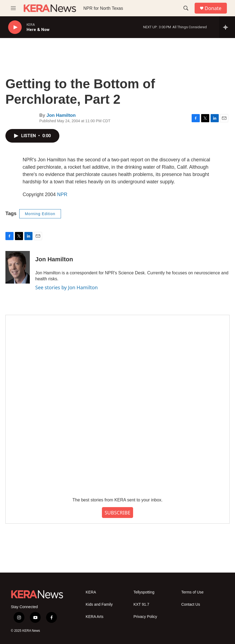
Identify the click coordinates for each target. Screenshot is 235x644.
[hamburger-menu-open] (13, 8)
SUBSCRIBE (118, 513)
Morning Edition (40, 214)
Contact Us (191, 604)
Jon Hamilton (61, 115)
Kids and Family (99, 604)
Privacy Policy (145, 617)
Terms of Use (192, 592)
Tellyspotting (144, 592)
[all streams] (227, 27)
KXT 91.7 (141, 604)
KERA (91, 592)
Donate (213, 8)
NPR (62, 194)
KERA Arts (94, 617)
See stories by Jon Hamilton (67, 287)
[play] (15, 27)
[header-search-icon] (186, 8)
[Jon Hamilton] (18, 267)
